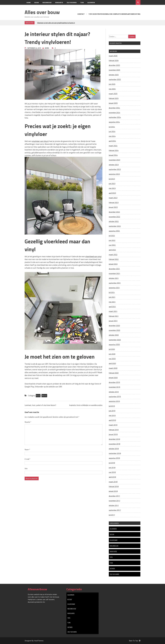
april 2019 (112, 420)
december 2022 (114, 212)
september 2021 (115, 283)
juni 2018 (112, 468)
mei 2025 (112, 89)
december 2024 (114, 108)
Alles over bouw (42, 12)
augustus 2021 (114, 288)
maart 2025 (113, 94)
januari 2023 (113, 207)
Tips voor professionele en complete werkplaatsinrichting (114, 14)
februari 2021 (114, 316)
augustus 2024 (114, 122)
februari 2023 (114, 202)
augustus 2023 (114, 174)
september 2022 (115, 226)
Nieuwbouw (47, 2)
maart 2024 (113, 146)
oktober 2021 (114, 278)
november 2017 (114, 501)
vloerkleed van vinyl (93, 256)
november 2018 (114, 444)
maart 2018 (113, 482)
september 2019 (115, 397)
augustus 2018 (114, 458)
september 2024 (115, 117)
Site (26, 468)
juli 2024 (112, 127)
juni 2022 (112, 240)
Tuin (82, 2)
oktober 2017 (114, 505)
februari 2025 (114, 98)
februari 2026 (114, 60)
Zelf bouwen (72, 2)
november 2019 (114, 387)
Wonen (44, 396)
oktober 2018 (114, 449)
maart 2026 (113, 56)
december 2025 (114, 65)
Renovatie (59, 2)
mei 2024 (112, 136)
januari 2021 (113, 321)
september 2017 (115, 510)
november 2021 (114, 273)
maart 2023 (113, 198)
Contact (30, 7)
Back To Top (135, 641)
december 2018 (114, 439)
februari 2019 (114, 430)
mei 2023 (112, 188)
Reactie (28, 422)
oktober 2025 (114, 75)
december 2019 (114, 382)
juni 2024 (112, 131)
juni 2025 (112, 84)
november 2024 (114, 113)
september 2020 (115, 340)
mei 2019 (112, 415)
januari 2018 (113, 491)
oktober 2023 (114, 165)
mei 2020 (112, 359)
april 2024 (112, 141)
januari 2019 (113, 434)
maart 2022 (113, 255)
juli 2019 (112, 406)
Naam (27, 450)
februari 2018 (114, 486)
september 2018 (115, 453)
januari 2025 (113, 103)
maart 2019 (113, 425)
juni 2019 (112, 411)
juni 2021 (112, 297)
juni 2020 (112, 354)
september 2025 (115, 79)
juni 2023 (112, 184)
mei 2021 (112, 302)
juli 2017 (112, 515)
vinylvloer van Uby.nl (40, 141)
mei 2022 (112, 245)
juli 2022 (112, 236)
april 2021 (112, 307)
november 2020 (114, 330)
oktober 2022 (114, 221)
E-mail (27, 459)
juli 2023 (112, 179)
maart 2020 (113, 368)
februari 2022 (114, 259)
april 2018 (112, 477)
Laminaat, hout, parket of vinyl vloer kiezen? (40, 405)
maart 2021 (113, 311)
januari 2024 (113, 155)
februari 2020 (114, 373)
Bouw (37, 2)
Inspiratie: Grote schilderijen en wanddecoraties (86, 405)
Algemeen (91, 2)
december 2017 (114, 496)
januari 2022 (113, 264)
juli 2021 (112, 292)
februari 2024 (114, 150)
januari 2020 (113, 378)
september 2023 (115, 169)
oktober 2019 (114, 392)
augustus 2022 (114, 231)
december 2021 (114, 269)
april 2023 (112, 193)
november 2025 (114, 70)
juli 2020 (112, 349)
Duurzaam (114, 540)
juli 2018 (112, 463)
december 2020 (114, 326)
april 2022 (112, 250)
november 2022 (114, 217)
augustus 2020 (114, 344)
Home (29, 2)
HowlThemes (39, 641)
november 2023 (114, 160)
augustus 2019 (114, 401)
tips (111, 557)
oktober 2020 (114, 335)
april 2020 (112, 363)
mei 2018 (112, 472)
